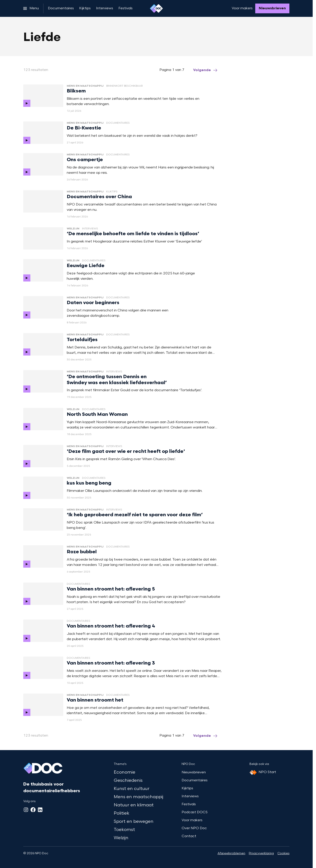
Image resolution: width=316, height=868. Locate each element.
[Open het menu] (31, 8)
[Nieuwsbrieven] (272, 8)
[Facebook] (33, 810)
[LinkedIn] (40, 810)
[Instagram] (26, 810)
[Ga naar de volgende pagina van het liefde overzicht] (206, 70)
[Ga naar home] (156, 8)
